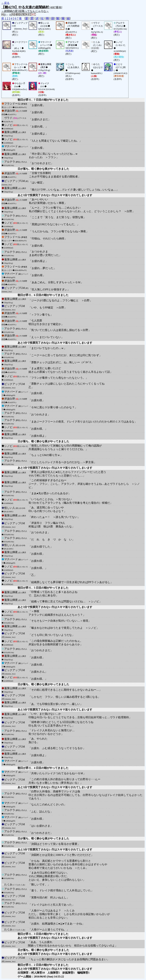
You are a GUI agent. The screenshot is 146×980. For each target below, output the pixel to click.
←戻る (5, 3)
